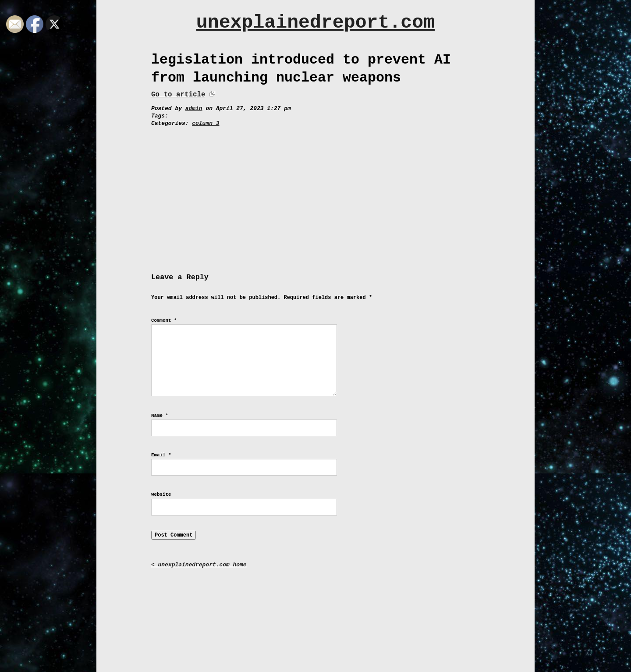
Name (160, 416)
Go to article (178, 95)
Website (161, 494)
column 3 (206, 123)
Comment (164, 320)
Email (161, 455)
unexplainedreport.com (315, 23)
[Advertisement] (315, 193)
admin (194, 108)
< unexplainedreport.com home (199, 565)
